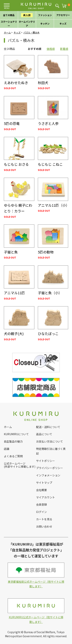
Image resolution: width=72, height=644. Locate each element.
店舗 (7, 449)
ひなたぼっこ (48, 334)
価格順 (51, 49)
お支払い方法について (50, 441)
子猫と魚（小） (50, 293)
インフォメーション (48, 475)
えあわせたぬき (16, 83)
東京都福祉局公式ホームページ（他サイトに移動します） (36, 575)
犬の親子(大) (14, 334)
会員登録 (41, 504)
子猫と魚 (11, 252)
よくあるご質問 (13, 456)
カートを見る (44, 519)
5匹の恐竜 (12, 123)
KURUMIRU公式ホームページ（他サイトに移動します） (36, 611)
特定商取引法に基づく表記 (51, 451)
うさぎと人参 (48, 123)
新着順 (64, 49)
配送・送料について (48, 427)
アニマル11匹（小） (54, 205)
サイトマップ (44, 483)
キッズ (17, 32)
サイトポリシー (46, 461)
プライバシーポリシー (50, 468)
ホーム (7, 32)
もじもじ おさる (16, 164)
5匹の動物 (46, 252)
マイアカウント (46, 497)
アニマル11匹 (14, 293)
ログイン (41, 512)
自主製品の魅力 (13, 441)
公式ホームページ (15, 463)
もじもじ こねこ (50, 164)
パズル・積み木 (31, 32)
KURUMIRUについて (16, 434)
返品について (44, 434)
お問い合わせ (44, 526)
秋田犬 (43, 83)
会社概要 (41, 490)
